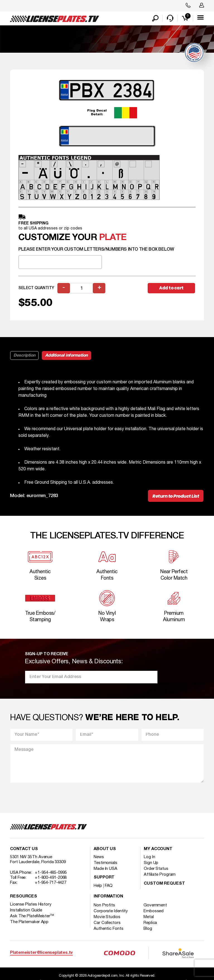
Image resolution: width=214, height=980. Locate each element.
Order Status (156, 869)
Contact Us (24, 849)
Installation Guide (26, 910)
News (99, 857)
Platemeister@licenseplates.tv (41, 953)
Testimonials (105, 863)
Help (98, 886)
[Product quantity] (81, 288)
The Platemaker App (29, 922)
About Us (105, 849)
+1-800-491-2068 (51, 878)
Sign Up (151, 863)
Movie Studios (107, 917)
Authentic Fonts (109, 929)
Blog (148, 929)
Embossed (154, 911)
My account (158, 849)
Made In (105, 869)
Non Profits (104, 905)
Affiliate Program (160, 875)
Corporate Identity (111, 911)
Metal (149, 917)
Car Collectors (107, 923)
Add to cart (171, 288)
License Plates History (31, 904)
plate (113, 238)
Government (155, 905)
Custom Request (164, 884)
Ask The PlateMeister (32, 916)
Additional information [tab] (66, 355)
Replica (150, 923)
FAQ (109, 886)
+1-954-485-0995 (51, 873)
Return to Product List (176, 496)
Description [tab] (24, 355)
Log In (149, 857)
